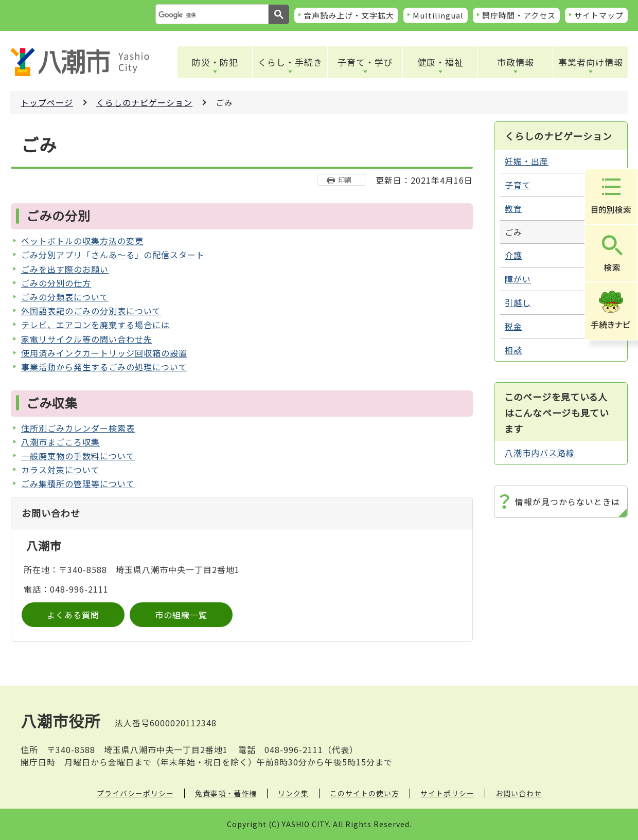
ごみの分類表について (65, 297)
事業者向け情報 (591, 62)
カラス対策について (60, 470)
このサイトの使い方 (365, 793)
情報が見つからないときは (568, 502)
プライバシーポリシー (135, 793)
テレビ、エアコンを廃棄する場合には (95, 325)
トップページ (47, 102)
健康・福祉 (440, 62)
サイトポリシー (447, 793)
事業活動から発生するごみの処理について (104, 367)
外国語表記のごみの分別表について (91, 311)
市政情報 (516, 62)
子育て (518, 185)
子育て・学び (365, 62)
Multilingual (438, 15)
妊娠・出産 (527, 161)
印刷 (345, 180)
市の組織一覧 (181, 615)
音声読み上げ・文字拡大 (349, 15)
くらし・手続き (290, 62)
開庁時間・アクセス (519, 15)
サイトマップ (599, 15)
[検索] (211, 15)
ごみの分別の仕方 (56, 283)
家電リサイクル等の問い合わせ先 (87, 339)
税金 (513, 326)
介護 (513, 255)
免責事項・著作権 (226, 793)
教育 (513, 208)
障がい (518, 279)
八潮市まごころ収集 (60, 442)
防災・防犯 (215, 62)
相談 (513, 350)
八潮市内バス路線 (540, 453)
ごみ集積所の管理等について (78, 484)
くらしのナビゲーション (144, 102)
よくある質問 (73, 615)
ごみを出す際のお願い (65, 269)
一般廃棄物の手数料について (78, 456)
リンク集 (293, 793)
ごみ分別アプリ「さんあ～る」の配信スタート (113, 255)
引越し (518, 302)
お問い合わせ (519, 793)
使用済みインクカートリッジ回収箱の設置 (104, 353)
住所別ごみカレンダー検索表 (78, 428)
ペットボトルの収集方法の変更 (82, 241)
